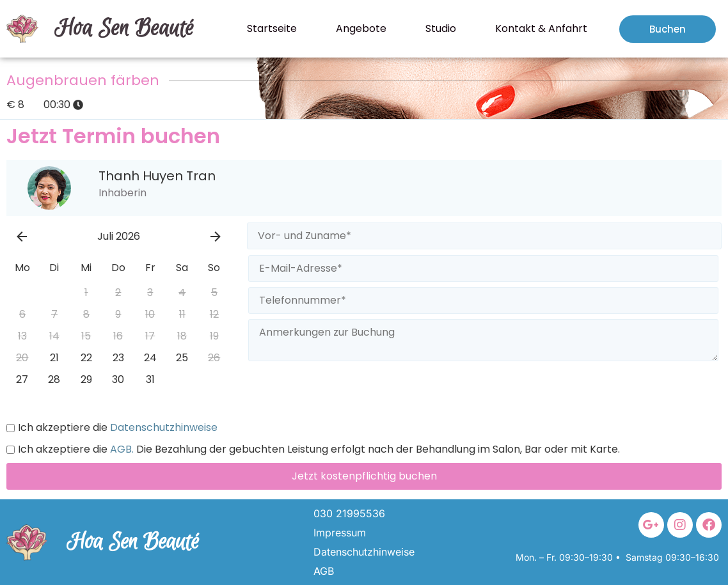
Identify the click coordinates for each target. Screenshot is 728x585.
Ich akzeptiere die (112, 428)
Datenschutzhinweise (162, 428)
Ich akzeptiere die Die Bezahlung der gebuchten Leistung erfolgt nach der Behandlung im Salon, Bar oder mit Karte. (313, 449)
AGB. (121, 449)
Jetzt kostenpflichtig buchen (364, 476)
